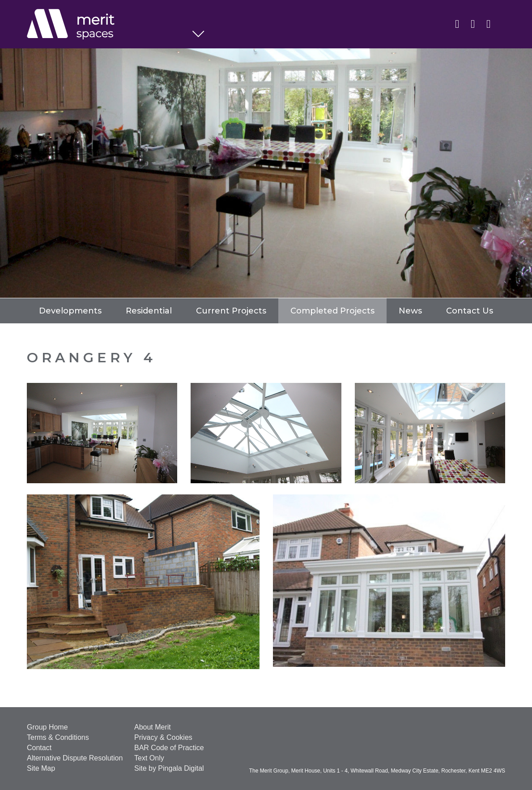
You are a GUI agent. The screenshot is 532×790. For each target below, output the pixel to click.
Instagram (488, 24)
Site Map (41, 768)
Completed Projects (332, 311)
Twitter (473, 24)
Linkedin (457, 24)
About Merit (153, 727)
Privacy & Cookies (163, 737)
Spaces (110, 25)
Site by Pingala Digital (169, 768)
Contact (39, 748)
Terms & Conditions (58, 737)
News (410, 311)
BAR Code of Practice (169, 748)
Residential (149, 311)
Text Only (149, 758)
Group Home (47, 727)
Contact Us (470, 311)
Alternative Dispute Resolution (75, 758)
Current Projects (231, 311)
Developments (70, 311)
